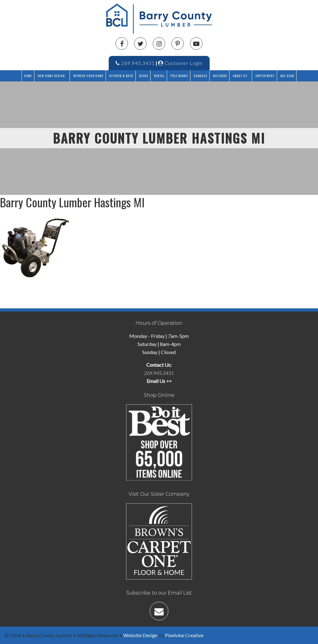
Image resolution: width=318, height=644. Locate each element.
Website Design (140, 635)
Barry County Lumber (161, 19)
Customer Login (180, 63)
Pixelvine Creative (184, 635)
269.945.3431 (135, 63)
